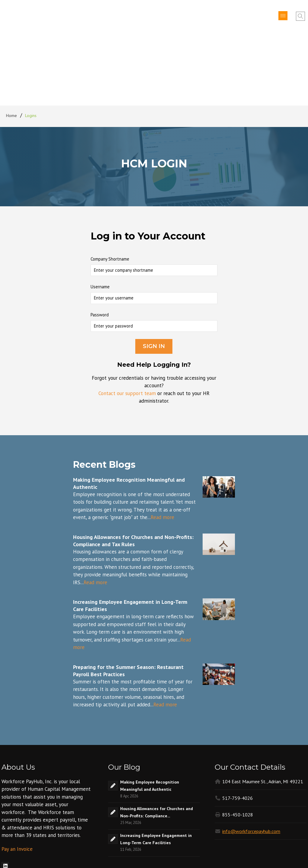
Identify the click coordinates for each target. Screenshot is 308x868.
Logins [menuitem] (31, 49)
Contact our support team (127, 327)
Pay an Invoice (17, 783)
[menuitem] (5, 799)
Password (100, 248)
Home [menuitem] (12, 49)
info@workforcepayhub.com (251, 765)
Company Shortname (110, 193)
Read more (162, 451)
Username (100, 220)
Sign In (154, 280)
